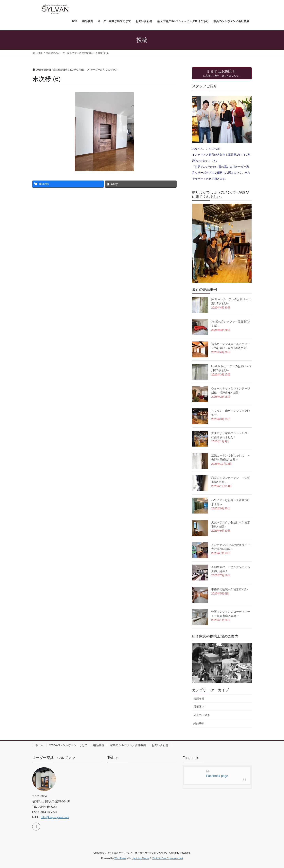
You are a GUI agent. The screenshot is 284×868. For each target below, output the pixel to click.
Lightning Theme (141, 858)
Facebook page (217, 776)
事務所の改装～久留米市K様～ (230, 589)
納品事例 (199, 723)
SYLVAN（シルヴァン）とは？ (68, 745)
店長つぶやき (202, 715)
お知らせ (199, 698)
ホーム (39, 745)
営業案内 (199, 707)
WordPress (120, 858)
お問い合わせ (160, 745)
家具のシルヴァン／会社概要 (128, 745)
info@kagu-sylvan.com (55, 817)
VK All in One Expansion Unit (167, 858)
